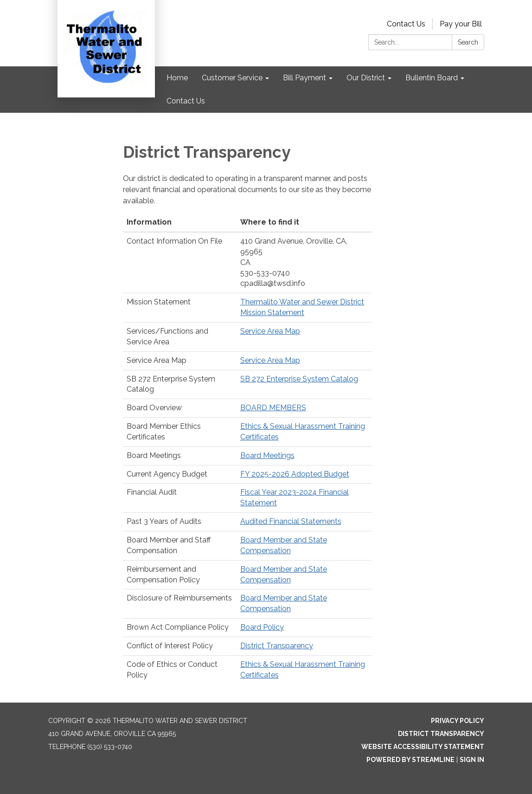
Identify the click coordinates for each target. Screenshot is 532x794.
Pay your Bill (461, 24)
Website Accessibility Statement (423, 747)
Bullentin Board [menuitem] (432, 78)
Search (468, 42)
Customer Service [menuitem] (232, 78)
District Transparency (277, 646)
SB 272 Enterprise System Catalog (299, 379)
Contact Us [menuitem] (186, 101)
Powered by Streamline (410, 760)
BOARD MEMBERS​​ (273, 408)
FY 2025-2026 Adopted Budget (295, 474)
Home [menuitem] (177, 78)
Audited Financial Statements (291, 521)
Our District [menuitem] (366, 78)
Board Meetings (267, 455)
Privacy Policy (458, 721)
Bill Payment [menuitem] (304, 78)
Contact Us (406, 24)
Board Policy (262, 627)
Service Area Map (270, 331)
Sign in (472, 760)
